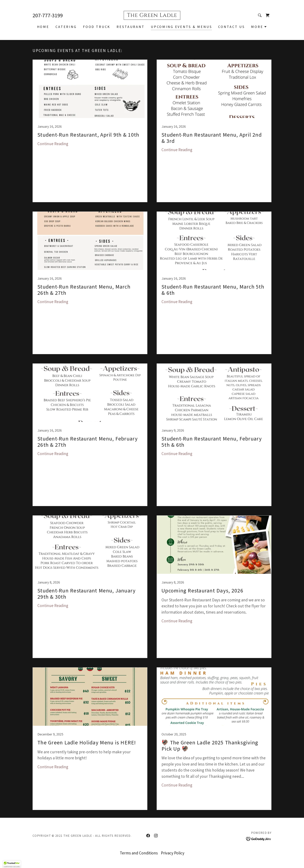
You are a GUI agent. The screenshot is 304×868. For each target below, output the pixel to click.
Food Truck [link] (97, 27)
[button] (259, 27)
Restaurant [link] (131, 27)
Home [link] (43, 27)
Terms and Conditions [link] (139, 853)
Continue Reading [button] (53, 144)
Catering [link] (66, 27)
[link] (152, 15)
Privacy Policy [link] (173, 853)
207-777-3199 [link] (48, 15)
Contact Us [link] (231, 27)
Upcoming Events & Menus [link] (181, 27)
